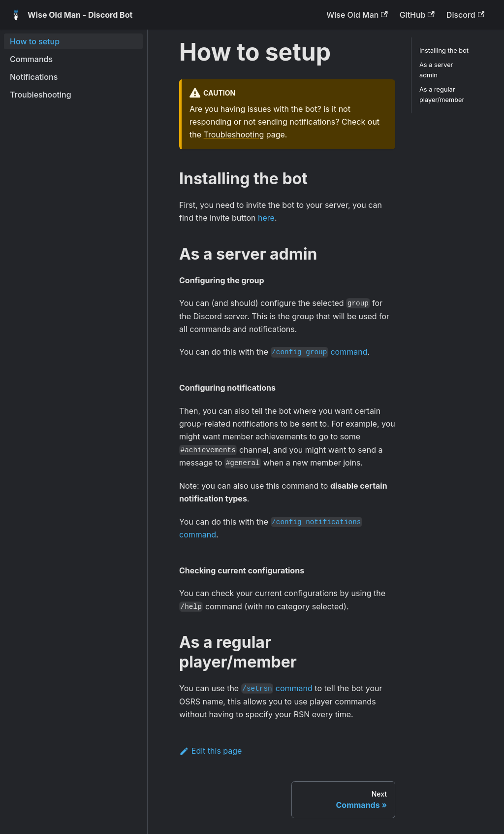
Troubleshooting (41, 95)
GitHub (417, 15)
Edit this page (210, 751)
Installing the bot (444, 50)
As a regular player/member (442, 95)
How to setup (35, 41)
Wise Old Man (357, 15)
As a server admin (436, 70)
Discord (465, 15)
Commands (31, 59)
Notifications (34, 77)
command (319, 352)
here (266, 218)
